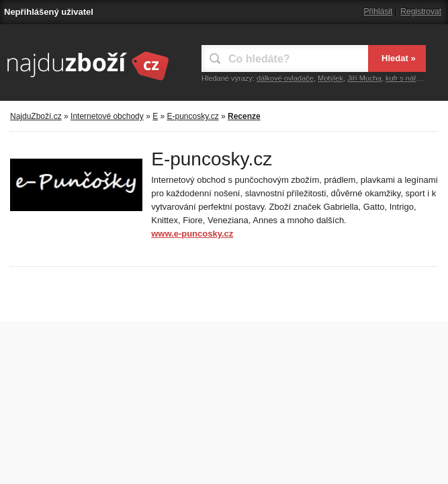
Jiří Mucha (364, 78)
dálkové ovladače (285, 78)
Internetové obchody (107, 116)
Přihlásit (378, 11)
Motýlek (330, 78)
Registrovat (421, 11)
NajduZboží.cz (36, 116)
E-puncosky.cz (193, 116)
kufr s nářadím (409, 78)
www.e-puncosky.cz (192, 234)
